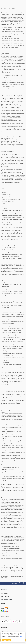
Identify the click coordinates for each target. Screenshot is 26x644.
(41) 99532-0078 (6, 596)
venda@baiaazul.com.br (7, 599)
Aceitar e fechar (7, 640)
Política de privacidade (7, 632)
